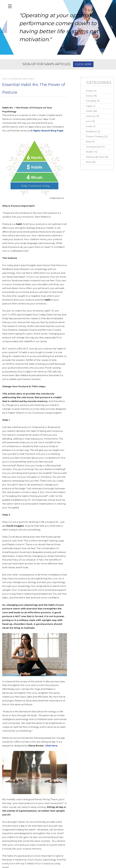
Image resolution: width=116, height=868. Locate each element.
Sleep (89, 142)
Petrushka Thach (26, 79)
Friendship (91, 101)
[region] (58, 27)
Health (89, 111)
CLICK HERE (83, 64)
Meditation (91, 132)
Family (89, 96)
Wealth (89, 152)
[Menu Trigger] (10, 6)
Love (88, 121)
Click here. (52, 746)
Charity (89, 91)
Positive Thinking (95, 137)
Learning (90, 116)
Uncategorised (93, 147)
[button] (5, 27)
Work (89, 162)
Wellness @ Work (95, 157)
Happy (89, 106)
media (89, 126)
